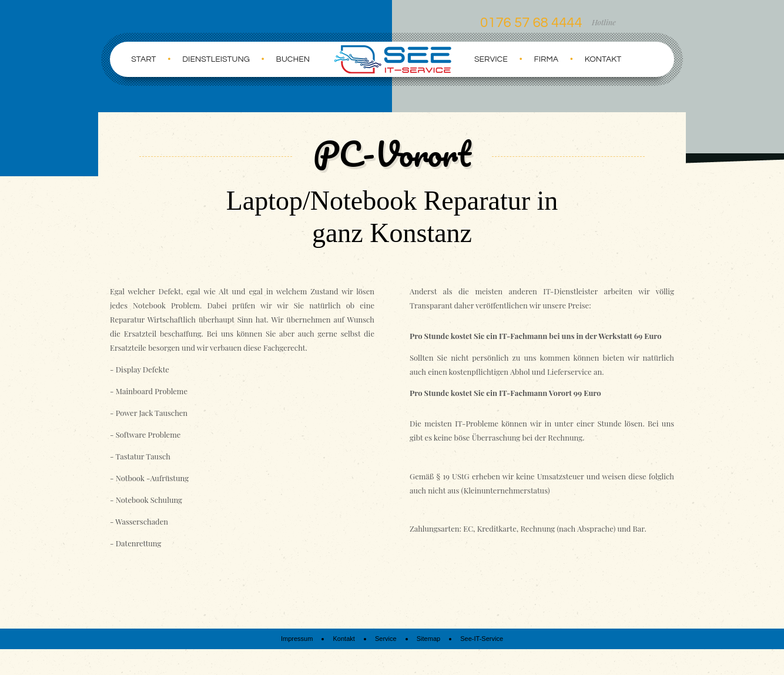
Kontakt (603, 59)
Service (491, 59)
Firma (546, 59)
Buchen (293, 59)
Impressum (297, 639)
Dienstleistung (216, 59)
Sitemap (428, 639)
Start (143, 59)
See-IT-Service (482, 639)
